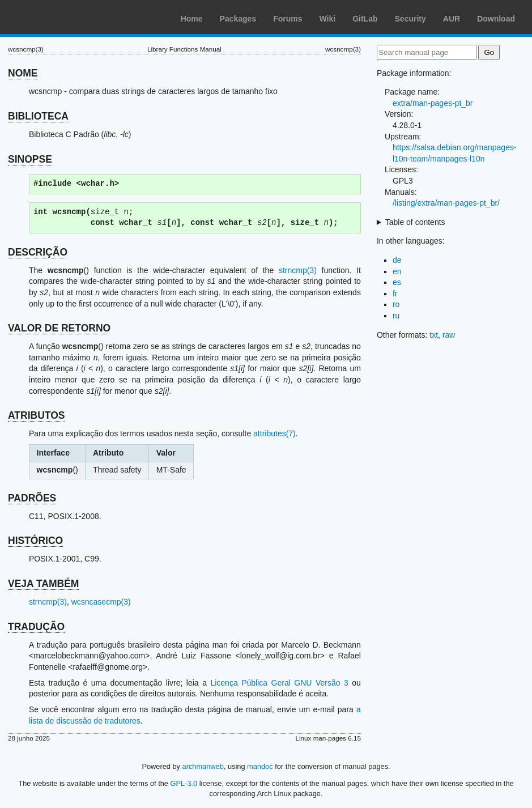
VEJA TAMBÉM (43, 584)
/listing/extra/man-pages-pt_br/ (446, 203)
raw (449, 335)
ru (396, 316)
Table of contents (415, 222)
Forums (288, 19)
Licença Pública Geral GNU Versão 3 (279, 683)
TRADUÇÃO (36, 627)
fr (395, 294)
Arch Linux (62, 17)
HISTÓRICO (35, 541)
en (397, 271)
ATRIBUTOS (36, 415)
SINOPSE (30, 159)
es (397, 282)
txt (434, 335)
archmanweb (203, 766)
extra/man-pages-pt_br (433, 103)
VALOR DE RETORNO (59, 328)
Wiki (328, 19)
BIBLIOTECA (38, 116)
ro (396, 304)
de (397, 260)
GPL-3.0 (184, 783)
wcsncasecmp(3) (101, 602)
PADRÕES (32, 498)
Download (496, 19)
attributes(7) (274, 433)
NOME (23, 73)
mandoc (260, 766)
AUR (452, 19)
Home (192, 19)
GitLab (365, 19)
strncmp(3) (298, 270)
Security (410, 19)
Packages (238, 19)
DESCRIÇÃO (38, 252)
